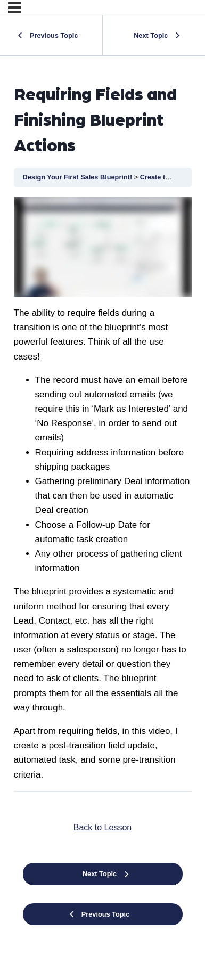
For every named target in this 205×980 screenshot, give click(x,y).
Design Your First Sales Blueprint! (79, 177)
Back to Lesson (102, 827)
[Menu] (15, 7)
